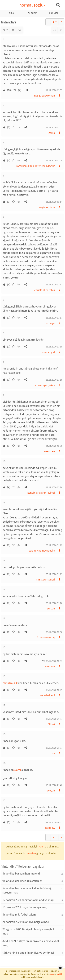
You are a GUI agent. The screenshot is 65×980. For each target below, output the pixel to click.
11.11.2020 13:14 (54, 202)
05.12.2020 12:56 (54, 632)
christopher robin (45, 290)
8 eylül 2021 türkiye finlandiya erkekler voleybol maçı (31, 943)
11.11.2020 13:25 (54, 446)
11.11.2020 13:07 (54, 127)
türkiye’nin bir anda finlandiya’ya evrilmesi (28, 953)
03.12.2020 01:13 (54, 574)
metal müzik (10, 683)
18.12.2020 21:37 (54, 719)
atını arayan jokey (45, 385)
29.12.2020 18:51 (54, 822)
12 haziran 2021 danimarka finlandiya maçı (28, 900)
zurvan (51, 608)
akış (11, 13)
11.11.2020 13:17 (54, 285)
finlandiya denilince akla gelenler (22, 881)
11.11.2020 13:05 (54, 90)
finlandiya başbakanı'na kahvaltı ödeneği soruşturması (27, 890)
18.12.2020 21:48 (54, 785)
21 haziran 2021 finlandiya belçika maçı (26, 922)
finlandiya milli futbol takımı (19, 915)
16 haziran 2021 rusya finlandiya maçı (25, 907)
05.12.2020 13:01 (54, 690)
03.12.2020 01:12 (54, 545)
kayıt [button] (42, 846)
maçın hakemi (47, 695)
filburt (51, 724)
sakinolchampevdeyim (42, 550)
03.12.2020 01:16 (54, 603)
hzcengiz (50, 323)
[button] (27, 90)
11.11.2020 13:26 (54, 487)
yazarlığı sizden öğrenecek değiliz (36, 166)
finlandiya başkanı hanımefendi (21, 873)
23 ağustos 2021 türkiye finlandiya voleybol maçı (28, 931)
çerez (52, 974)
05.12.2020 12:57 (54, 661)
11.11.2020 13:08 (54, 160)
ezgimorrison (47, 207)
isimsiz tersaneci (45, 579)
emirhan (50, 666)
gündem (32, 13)
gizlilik (59, 974)
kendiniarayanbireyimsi (41, 493)
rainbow (50, 828)
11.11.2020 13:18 (54, 347)
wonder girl (48, 352)
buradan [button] (31, 853)
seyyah (51, 790)
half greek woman (45, 95)
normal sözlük (32, 5)
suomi (17, 770)
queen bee (49, 451)
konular (54, 13)
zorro (52, 133)
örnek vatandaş (46, 637)
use (53, 753)
